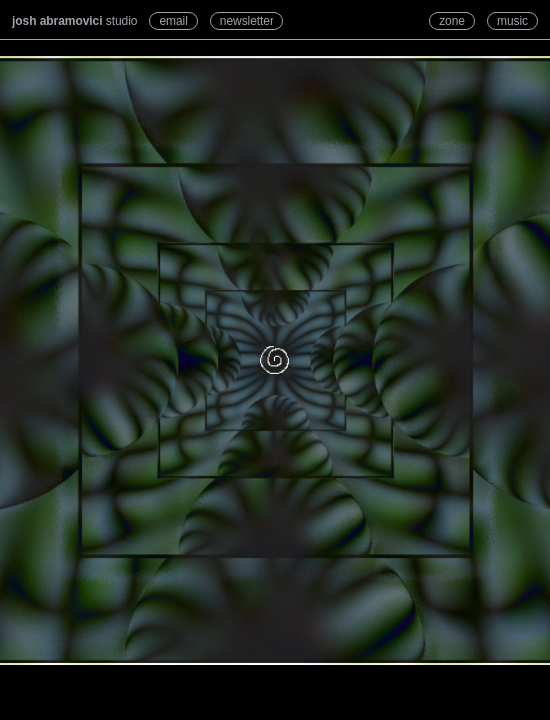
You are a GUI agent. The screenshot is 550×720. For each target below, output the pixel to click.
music (512, 21)
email (173, 21)
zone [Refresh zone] (452, 21)
